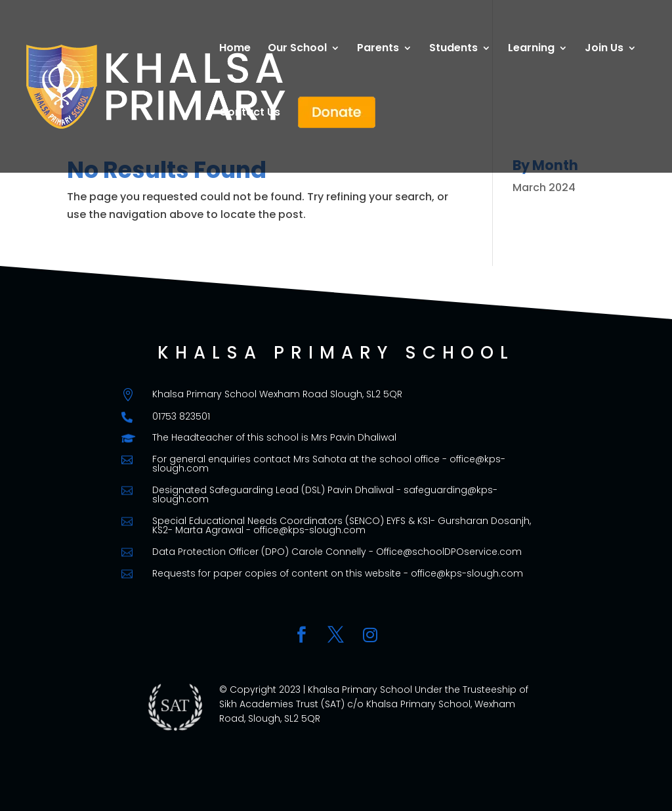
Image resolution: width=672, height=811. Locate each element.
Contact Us (250, 114)
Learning (531, 49)
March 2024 (544, 187)
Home (235, 49)
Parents (378, 49)
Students (453, 49)
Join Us (604, 49)
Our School (297, 49)
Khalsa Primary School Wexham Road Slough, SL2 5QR (277, 394)
